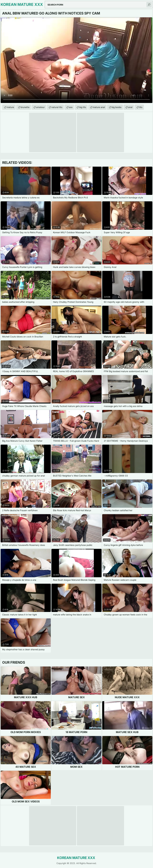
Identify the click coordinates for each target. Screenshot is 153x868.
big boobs (117, 107)
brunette (25, 107)
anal (130, 107)
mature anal (99, 107)
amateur (40, 107)
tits (141, 107)
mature (10, 107)
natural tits (57, 107)
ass (71, 107)
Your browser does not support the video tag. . (76, 60)
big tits (83, 107)
